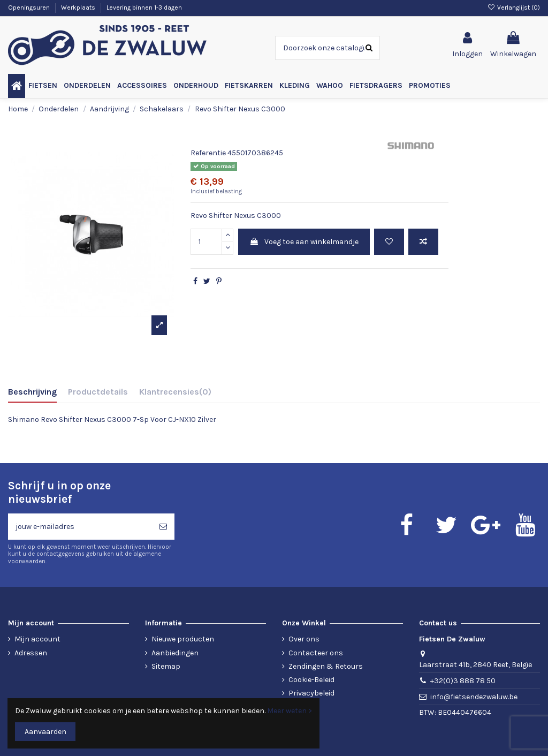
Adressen (31, 653)
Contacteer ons (316, 653)
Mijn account (37, 639)
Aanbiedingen (175, 653)
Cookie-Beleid (311, 680)
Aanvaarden (45, 732)
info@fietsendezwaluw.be (474, 697)
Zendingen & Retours (326, 666)
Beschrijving (32, 392)
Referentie (208, 153)
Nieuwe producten (183, 639)
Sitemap (166, 666)
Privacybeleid (311, 693)
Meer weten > (290, 711)
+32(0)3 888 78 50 (463, 681)
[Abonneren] (163, 527)
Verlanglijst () (514, 7)
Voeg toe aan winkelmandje (304, 242)
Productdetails (98, 392)
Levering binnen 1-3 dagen (144, 7)
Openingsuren (30, 7)
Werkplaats (79, 7)
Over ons (304, 639)
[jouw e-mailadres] (80, 527)
